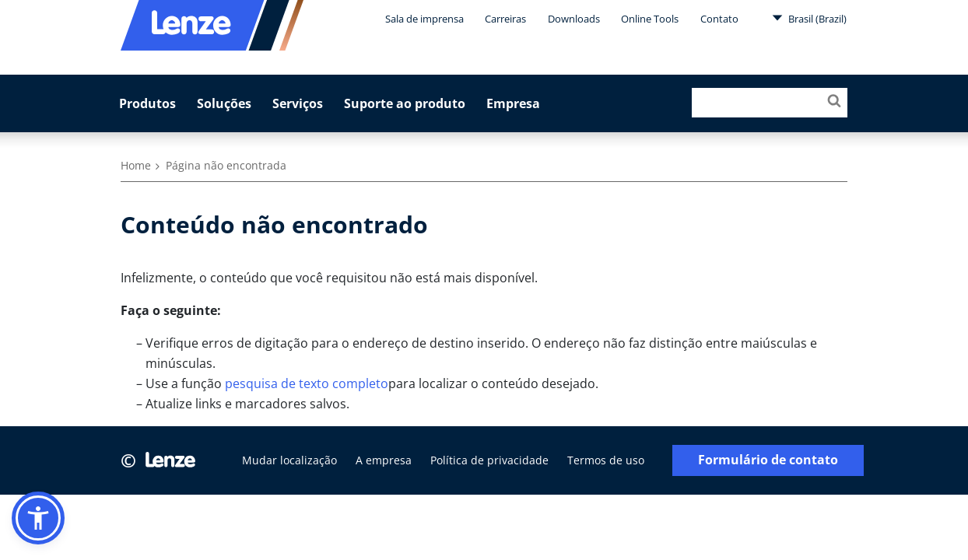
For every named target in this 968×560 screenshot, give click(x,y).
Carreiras (505, 19)
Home (136, 165)
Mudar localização (289, 460)
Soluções (224, 103)
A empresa (384, 460)
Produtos (147, 103)
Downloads (574, 19)
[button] (38, 518)
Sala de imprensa (424, 19)
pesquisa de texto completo (307, 383)
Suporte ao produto (405, 103)
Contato (719, 19)
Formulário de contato (768, 460)
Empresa (513, 103)
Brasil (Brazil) (809, 18)
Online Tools (650, 19)
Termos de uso (606, 460)
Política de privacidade (489, 460)
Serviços (298, 103)
